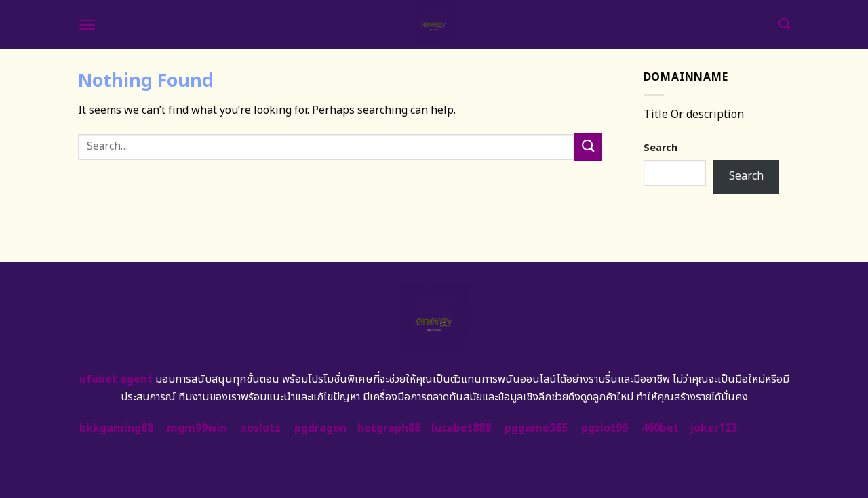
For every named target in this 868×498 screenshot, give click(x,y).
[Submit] (588, 147)
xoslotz (261, 428)
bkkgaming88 (116, 428)
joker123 (713, 428)
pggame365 (536, 428)
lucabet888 (461, 428)
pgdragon (320, 428)
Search (660, 148)
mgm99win (197, 428)
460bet (660, 428)
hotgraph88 (389, 428)
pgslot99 (605, 428)
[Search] (784, 25)
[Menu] (87, 25)
